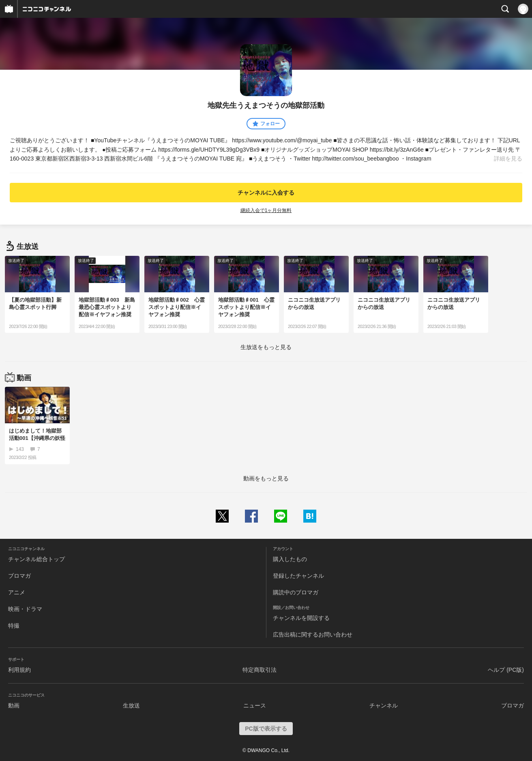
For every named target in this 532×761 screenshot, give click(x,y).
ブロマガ (19, 576)
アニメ (17, 592)
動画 (14, 705)
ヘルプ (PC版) (506, 670)
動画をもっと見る (266, 478)
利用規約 (19, 670)
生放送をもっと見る (266, 347)
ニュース (255, 705)
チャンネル (384, 705)
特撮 (14, 626)
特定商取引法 (260, 670)
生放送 (131, 705)
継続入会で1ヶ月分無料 (266, 210)
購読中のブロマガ (296, 592)
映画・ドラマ (25, 609)
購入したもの (290, 559)
